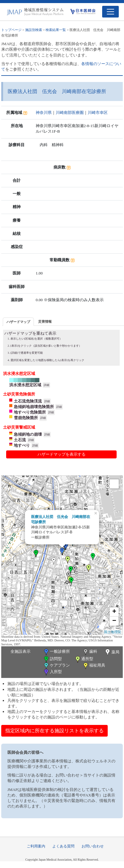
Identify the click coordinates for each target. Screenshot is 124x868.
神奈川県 (44, 113)
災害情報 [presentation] (45, 321)
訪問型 (52, 659)
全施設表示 (20, 651)
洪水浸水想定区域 (25, 385)
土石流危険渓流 (28, 401)
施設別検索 (34, 30)
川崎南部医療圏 (70, 113)
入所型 (52, 672)
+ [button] (114, 612)
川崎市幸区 (98, 113)
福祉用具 (94, 666)
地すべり (22, 445)
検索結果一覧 (56, 30)
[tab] (18, 322)
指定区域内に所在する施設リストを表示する (54, 731)
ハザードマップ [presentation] (18, 322)
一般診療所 (56, 652)
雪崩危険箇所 (26, 418)
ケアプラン (56, 666)
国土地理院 (112, 632)
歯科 (90, 652)
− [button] (114, 621)
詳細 (46, 385)
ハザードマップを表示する (62, 454)
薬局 (112, 652)
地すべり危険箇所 (30, 412)
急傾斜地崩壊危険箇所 (34, 407)
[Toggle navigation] (110, 12)
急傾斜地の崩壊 (28, 434)
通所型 (84, 659)
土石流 (20, 440)
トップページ (11, 30)
